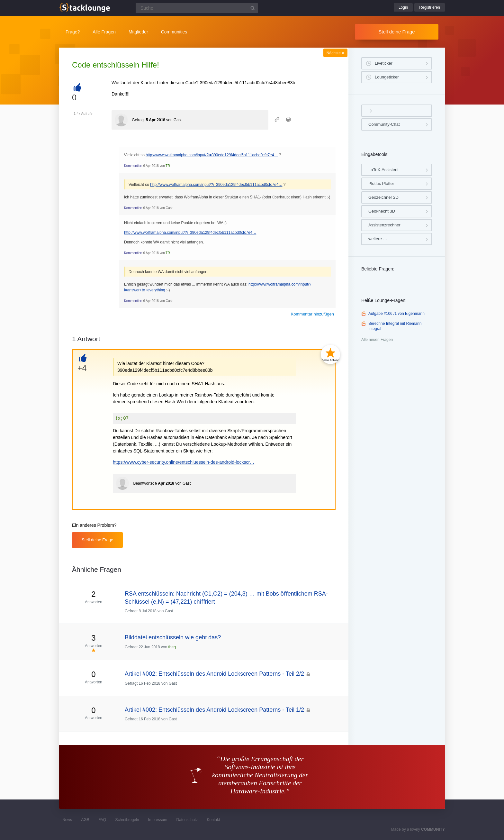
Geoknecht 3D (382, 211)
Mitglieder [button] (138, 32)
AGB (85, 820)
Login (403, 7)
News (67, 820)
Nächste (335, 53)
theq (172, 647)
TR (168, 166)
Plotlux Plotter (381, 183)
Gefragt (138, 120)
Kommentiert (133, 166)
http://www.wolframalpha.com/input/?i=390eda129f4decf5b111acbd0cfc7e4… (212, 155)
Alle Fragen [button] (104, 32)
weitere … (378, 239)
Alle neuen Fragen (377, 340)
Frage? (73, 32)
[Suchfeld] (197, 8)
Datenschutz (187, 820)
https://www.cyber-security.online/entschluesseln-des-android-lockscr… (184, 462)
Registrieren (430, 7)
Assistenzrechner (384, 225)
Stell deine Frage (396, 32)
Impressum (158, 820)
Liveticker (384, 63)
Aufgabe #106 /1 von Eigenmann (396, 314)
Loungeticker (387, 77)
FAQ (102, 820)
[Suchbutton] (253, 8)
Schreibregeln (127, 820)
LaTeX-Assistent (383, 170)
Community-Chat (384, 124)
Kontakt (214, 820)
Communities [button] (174, 32)
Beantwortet (143, 483)
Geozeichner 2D (383, 197)
